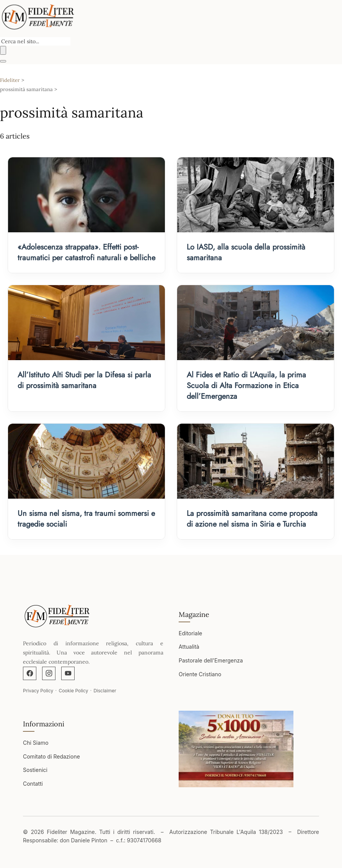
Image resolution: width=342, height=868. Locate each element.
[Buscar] (3, 50)
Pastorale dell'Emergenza (211, 660)
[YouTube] (68, 673)
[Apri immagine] (236, 749)
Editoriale (190, 633)
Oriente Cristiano (200, 674)
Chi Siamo (36, 743)
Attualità (189, 647)
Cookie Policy (73, 691)
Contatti (33, 784)
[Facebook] (30, 673)
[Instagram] (49, 673)
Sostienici (35, 770)
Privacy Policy (38, 691)
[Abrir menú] (3, 61)
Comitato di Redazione (51, 756)
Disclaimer (105, 691)
